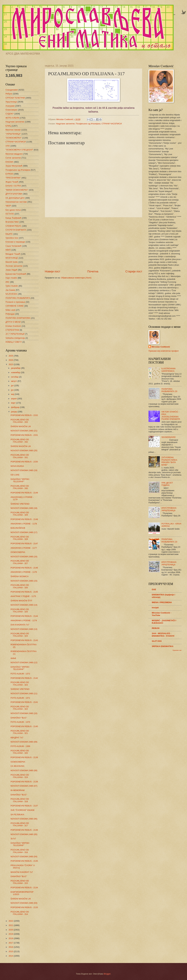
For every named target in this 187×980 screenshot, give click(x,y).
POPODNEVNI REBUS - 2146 (24, 568)
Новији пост (53, 271)
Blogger (107, 974)
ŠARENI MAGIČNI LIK (21, 426)
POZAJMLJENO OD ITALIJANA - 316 (20, 851)
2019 (11, 934)
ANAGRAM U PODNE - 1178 (24, 524)
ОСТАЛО (10, 214)
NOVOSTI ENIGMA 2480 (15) (24, 581)
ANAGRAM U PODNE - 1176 (24, 572)
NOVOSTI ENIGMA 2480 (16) (24, 557)
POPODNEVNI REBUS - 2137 (24, 806)
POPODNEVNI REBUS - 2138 (24, 782)
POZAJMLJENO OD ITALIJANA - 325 (20, 610)
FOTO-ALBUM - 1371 (20, 698)
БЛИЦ (8, 126)
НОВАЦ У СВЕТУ (14, 342)
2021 (11, 925)
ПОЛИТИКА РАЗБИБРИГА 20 (169, 390)
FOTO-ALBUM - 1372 (20, 674)
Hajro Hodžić (11, 278)
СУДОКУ (10, 114)
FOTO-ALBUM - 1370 (20, 722)
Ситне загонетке (13, 158)
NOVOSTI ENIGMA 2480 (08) (24, 770)
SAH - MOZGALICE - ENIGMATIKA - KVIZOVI (163, 635)
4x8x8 (13, 658)
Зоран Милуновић (14, 166)
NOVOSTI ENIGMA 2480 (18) (24, 508)
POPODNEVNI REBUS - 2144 (24, 616)
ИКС (8, 282)
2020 (11, 930)
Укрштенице (11, 102)
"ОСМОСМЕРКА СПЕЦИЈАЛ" (19, 150)
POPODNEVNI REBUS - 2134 (24, 888)
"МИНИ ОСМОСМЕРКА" (17, 190)
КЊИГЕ (9, 234)
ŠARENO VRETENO (20, 504)
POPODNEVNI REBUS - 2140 (24, 726)
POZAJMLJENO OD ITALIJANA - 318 (20, 800)
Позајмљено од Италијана (88, 124)
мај (13, 394)
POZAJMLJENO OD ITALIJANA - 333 (20, 421)
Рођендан (10, 314)
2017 (11, 943)
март (14, 403)
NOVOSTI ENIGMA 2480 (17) (24, 532)
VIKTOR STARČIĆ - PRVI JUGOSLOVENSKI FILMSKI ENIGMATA (171, 415)
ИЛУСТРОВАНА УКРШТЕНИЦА (169, 509)
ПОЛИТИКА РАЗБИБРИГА (18, 298)
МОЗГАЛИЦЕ (12, 258)
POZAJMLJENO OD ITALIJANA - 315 (20, 882)
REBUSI (156, 628)
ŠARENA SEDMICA (19, 576)
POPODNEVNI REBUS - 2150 (24, 462)
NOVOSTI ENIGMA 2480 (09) (24, 742)
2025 (11, 356)
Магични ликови (13, 130)
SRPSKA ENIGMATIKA (163, 646)
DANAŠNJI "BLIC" (19, 718)
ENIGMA (10, 162)
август (14, 381)
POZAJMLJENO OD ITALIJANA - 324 (20, 635)
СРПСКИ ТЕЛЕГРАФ (15, 98)
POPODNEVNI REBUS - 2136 (24, 830)
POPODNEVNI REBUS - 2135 (24, 861)
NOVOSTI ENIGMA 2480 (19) (24, 470)
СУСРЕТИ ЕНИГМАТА (16, 230)
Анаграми (10, 106)
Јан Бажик (10, 290)
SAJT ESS (157, 641)
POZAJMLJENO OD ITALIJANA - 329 (20, 514)
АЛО (8, 146)
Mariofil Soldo (12, 262)
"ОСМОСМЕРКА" (14, 138)
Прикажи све (177, 650)
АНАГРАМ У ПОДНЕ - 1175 (23, 596)
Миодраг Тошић (13, 254)
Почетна (93, 271)
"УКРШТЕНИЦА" (13, 134)
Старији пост (134, 271)
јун (13, 390)
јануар (14, 412)
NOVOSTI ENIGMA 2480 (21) (24, 431)
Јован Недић (11, 270)
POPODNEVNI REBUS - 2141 (24, 702)
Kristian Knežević (13, 326)
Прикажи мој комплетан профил (164, 351)
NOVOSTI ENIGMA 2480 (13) (24, 629)
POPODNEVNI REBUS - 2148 (24, 519)
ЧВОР (8, 206)
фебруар (15, 407)
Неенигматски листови (16, 202)
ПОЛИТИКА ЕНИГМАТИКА (18, 318)
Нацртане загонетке (65, 124)
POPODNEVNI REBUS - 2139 (24, 757)
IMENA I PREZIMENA (162, 602)
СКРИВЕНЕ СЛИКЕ (15, 306)
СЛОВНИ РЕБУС (13, 226)
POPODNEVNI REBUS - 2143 (24, 640)
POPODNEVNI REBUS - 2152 (24, 415)
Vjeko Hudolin (12, 286)
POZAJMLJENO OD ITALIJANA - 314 (20, 913)
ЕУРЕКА (9, 174)
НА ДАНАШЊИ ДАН (15, 198)
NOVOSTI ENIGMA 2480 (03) (24, 903)
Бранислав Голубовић (16, 274)
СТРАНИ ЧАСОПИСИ (112, 124)
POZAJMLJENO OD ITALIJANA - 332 (20, 441)
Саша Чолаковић (14, 246)
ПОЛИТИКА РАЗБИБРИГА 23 (169, 540)
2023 (11, 364)
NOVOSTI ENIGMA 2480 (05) (24, 834)
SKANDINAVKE (169, 437)
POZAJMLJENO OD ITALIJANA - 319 (20, 776)
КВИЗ (8, 250)
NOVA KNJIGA (17, 466)
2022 (11, 921)
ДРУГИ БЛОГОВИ (14, 194)
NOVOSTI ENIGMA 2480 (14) (24, 605)
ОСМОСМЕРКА (18, 552)
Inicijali (155, 608)
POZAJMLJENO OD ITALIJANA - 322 (20, 708)
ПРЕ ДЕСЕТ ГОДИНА (167, 484)
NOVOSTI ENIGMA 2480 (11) (24, 693)
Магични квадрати (14, 154)
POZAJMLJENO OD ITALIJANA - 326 (20, 586)
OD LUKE (15, 475)
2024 (11, 360)
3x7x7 (13, 839)
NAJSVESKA (11, 294)
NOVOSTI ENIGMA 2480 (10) (24, 713)
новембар (16, 372)
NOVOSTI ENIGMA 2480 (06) (24, 819)
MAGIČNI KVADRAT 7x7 (22, 872)
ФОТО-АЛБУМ (12, 118)
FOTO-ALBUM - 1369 (20, 746)
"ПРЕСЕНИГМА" (13, 178)
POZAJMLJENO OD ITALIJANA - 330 (20, 487)
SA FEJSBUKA (17, 815)
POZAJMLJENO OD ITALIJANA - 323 (20, 683)
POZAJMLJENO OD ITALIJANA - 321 (20, 732)
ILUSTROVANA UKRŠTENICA (168, 370)
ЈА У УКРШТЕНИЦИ (15, 334)
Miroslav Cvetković (161, 347)
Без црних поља (13, 210)
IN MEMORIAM (18, 790)
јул (13, 386)
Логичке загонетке (14, 266)
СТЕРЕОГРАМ (12, 330)
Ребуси (9, 94)
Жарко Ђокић (12, 182)
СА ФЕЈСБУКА (17, 766)
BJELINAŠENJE (18, 528)
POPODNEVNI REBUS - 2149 (24, 493)
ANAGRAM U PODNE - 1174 (24, 620)
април (14, 399)
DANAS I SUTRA (13, 186)
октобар (15, 377)
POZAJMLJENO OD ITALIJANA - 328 (20, 538)
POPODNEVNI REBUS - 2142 (24, 678)
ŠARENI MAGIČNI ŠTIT (21, 601)
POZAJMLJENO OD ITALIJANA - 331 (20, 456)
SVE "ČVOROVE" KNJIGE (23, 810)
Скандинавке (12, 90)
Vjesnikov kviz (12, 238)
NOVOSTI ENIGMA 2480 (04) (24, 857)
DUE (154, 589)
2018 (11, 938)
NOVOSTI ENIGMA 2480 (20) (24, 450)
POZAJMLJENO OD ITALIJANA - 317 (20, 824)
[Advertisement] (93, 243)
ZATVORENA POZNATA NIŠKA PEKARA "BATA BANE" (169, 461)
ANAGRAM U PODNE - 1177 (24, 548)
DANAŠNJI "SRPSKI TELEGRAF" (20, 480)
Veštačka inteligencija (15, 338)
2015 (11, 951)
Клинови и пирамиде (15, 242)
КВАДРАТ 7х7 (17, 738)
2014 (11, 956)
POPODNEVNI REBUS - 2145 (24, 592)
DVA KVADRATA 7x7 (20, 625)
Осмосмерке (11, 110)
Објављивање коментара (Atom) (76, 278)
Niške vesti (10, 310)
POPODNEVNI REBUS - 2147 (24, 544)
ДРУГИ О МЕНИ (13, 322)
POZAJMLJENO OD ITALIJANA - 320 (20, 752)
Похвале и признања (15, 302)
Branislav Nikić (12, 222)
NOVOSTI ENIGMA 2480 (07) (24, 786)
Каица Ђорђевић (13, 218)
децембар (16, 368)
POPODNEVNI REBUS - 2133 (24, 907)
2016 (11, 947)
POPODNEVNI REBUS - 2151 (24, 435)
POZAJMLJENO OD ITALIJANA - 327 (20, 562)
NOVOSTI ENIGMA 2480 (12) (24, 662)
